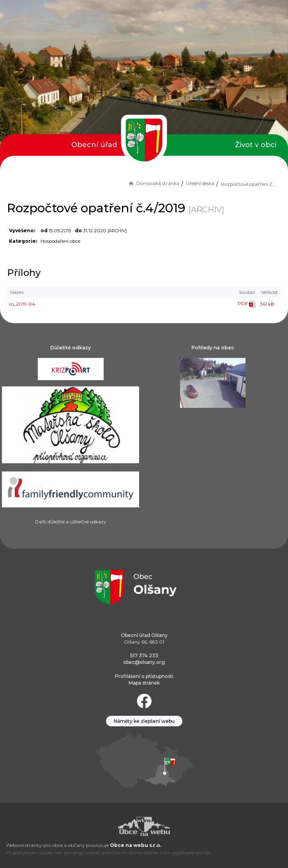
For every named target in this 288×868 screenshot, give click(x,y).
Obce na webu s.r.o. (136, 845)
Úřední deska (200, 183)
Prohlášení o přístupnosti (144, 676)
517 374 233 (144, 655)
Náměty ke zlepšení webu (144, 721)
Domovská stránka (154, 183)
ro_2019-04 (22, 304)
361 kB (267, 304)
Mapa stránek (144, 683)
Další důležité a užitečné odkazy (71, 522)
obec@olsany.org (144, 662)
